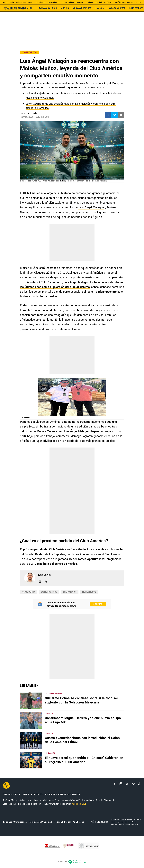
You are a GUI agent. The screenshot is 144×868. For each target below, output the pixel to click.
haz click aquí (79, 804)
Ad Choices (78, 822)
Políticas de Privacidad (40, 822)
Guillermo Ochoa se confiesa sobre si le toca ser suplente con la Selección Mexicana (81, 700)
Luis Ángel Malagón (91, 207)
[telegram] (133, 784)
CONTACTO (37, 795)
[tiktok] (139, 784)
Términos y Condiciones (15, 822)
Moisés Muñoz (89, 592)
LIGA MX (65, 8)
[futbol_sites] (100, 822)
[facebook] (115, 784)
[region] (72, 25)
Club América (32, 193)
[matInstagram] (121, 784)
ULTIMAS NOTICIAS (48, 8)
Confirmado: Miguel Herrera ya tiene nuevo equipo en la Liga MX (83, 720)
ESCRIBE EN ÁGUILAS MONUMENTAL (63, 795)
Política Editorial (62, 822)
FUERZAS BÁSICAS (117, 8)
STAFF (26, 795)
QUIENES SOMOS (11, 795)
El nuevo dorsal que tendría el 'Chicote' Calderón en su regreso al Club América (84, 760)
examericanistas (49, 592)
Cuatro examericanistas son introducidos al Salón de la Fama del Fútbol (82, 740)
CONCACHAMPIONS (82, 8)
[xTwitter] (127, 784)
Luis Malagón (70, 592)
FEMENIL (100, 8)
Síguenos (98, 604)
